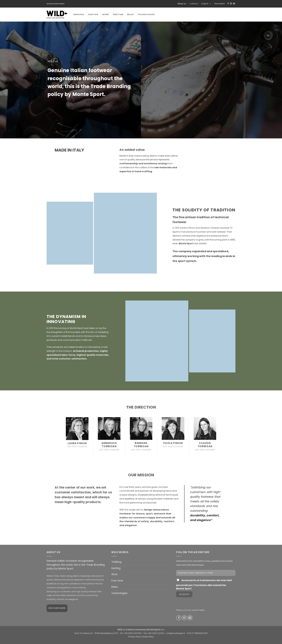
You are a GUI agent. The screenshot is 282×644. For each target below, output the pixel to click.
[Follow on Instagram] (231, 4)
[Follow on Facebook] (228, 4)
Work (106, 14)
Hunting (93, 14)
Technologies (146, 14)
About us (182, 4)
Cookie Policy (148, 637)
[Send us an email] (234, 4)
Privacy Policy (135, 637)
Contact (194, 4)
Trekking (78, 14)
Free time (118, 14)
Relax (130, 14)
